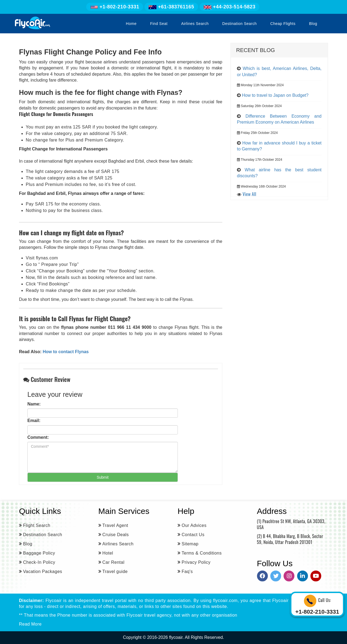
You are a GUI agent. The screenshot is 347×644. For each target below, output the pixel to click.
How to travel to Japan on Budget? (275, 95)
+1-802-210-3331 (115, 7)
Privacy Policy (196, 562)
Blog (313, 24)
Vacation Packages (43, 571)
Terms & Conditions (202, 553)
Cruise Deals (116, 535)
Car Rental (113, 562)
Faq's (187, 571)
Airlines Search (195, 24)
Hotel (108, 553)
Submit (103, 477)
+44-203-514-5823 (229, 7)
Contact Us (193, 535)
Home (131, 24)
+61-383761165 (171, 7)
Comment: (38, 437)
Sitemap (190, 544)
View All (250, 194)
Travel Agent (115, 525)
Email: (34, 421)
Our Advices (194, 525)
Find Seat (159, 24)
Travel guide (115, 571)
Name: (34, 404)
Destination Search (240, 24)
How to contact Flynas (65, 352)
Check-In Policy (39, 562)
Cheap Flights (283, 24)
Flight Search (37, 525)
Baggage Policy (39, 553)
